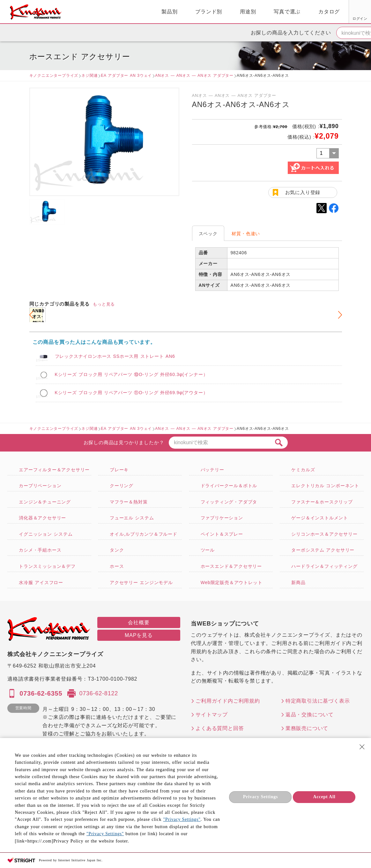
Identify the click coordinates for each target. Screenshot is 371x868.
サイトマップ (212, 715)
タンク (117, 550)
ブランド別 (135, 12)
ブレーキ (119, 470)
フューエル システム (132, 518)
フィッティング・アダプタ (229, 502)
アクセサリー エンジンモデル (141, 582)
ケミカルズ (303, 470)
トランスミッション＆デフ (47, 566)
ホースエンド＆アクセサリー (231, 566)
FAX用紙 (335, 18)
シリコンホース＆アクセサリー (324, 534)
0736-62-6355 (41, 693)
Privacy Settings (261, 797)
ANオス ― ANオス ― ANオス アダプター (194, 76)
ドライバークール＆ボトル (229, 486)
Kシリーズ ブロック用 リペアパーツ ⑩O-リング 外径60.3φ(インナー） (131, 374)
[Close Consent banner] (362, 747)
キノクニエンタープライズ (54, 76)
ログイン (287, 18)
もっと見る (104, 304)
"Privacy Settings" (182, 819)
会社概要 (139, 622)
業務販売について (307, 728)
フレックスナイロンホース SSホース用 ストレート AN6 (115, 356)
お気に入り (312, 18)
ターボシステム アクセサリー (323, 550)
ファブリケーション (222, 518)
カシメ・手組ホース (40, 550)
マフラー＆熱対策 (129, 502)
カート (361, 12)
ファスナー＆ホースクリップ (322, 502)
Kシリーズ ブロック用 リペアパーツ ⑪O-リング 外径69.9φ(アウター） (131, 393)
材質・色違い (246, 234)
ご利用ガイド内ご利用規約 (228, 701)
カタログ (256, 12)
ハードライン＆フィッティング (324, 566)
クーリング (122, 486)
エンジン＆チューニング (45, 502)
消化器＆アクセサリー (42, 518)
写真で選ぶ (214, 12)
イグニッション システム (46, 534)
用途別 (174, 12)
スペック (208, 234)
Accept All (324, 797)
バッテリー (212, 470)
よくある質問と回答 (220, 728)
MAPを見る (139, 635)
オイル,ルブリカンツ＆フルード (144, 534)
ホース (117, 566)
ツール (208, 550)
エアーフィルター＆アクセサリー (54, 470)
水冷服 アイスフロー (41, 582)
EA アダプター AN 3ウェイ (126, 76)
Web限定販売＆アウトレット (232, 582)
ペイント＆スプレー (222, 534)
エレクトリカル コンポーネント (325, 486)
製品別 (96, 12)
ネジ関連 (89, 76)
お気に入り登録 (303, 192)
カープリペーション (40, 486)
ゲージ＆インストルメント (320, 518)
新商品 (298, 582)
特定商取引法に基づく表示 (318, 701)
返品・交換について (310, 715)
